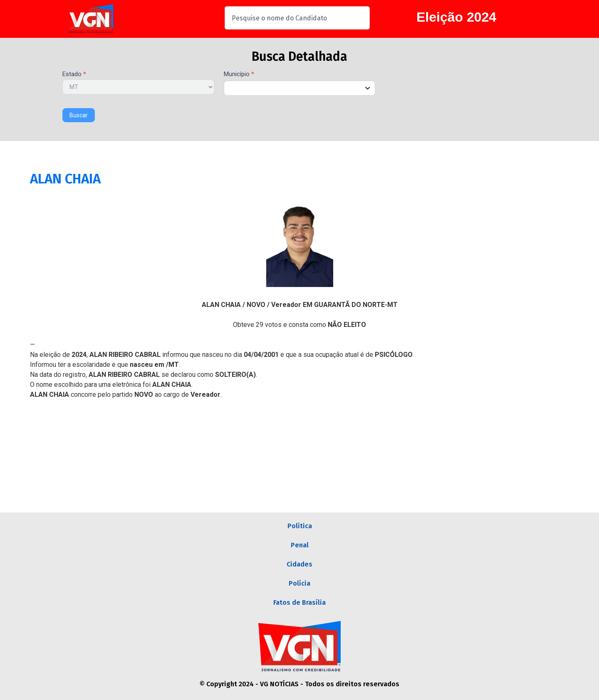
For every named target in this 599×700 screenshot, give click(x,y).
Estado (74, 74)
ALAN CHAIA (65, 179)
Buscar (79, 115)
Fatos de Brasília (299, 602)
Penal (300, 545)
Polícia (299, 583)
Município (239, 74)
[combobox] (297, 18)
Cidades (299, 564)
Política (300, 526)
